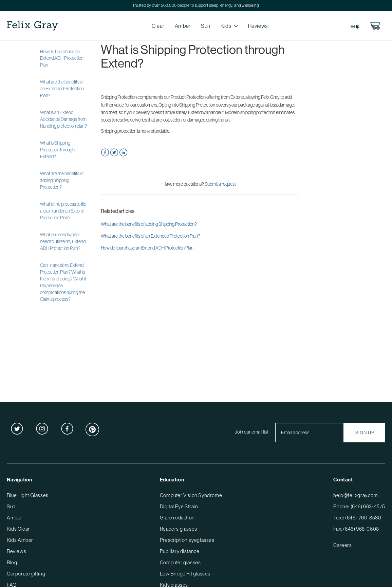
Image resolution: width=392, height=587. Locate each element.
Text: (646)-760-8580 (357, 518)
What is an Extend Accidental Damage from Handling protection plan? (63, 119)
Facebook (105, 153)
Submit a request (220, 184)
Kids (226, 26)
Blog (12, 562)
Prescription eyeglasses (187, 540)
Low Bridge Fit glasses (185, 574)
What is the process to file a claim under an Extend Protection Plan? (63, 211)
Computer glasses (180, 562)
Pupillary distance (180, 551)
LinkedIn (123, 153)
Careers (342, 545)
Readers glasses (179, 529)
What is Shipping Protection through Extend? (57, 150)
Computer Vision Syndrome (191, 495)
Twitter (114, 153)
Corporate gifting (26, 574)
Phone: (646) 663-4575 (359, 506)
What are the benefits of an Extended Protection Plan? (62, 89)
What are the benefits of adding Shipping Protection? (62, 180)
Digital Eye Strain (179, 506)
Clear (158, 26)
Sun (206, 26)
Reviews (258, 26)
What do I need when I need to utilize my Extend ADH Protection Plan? (63, 241)
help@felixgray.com (356, 495)
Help (355, 26)
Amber (183, 26)
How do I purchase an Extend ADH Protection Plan (62, 58)
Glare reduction (177, 518)
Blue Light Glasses (28, 495)
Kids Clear (18, 529)
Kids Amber (20, 540)
